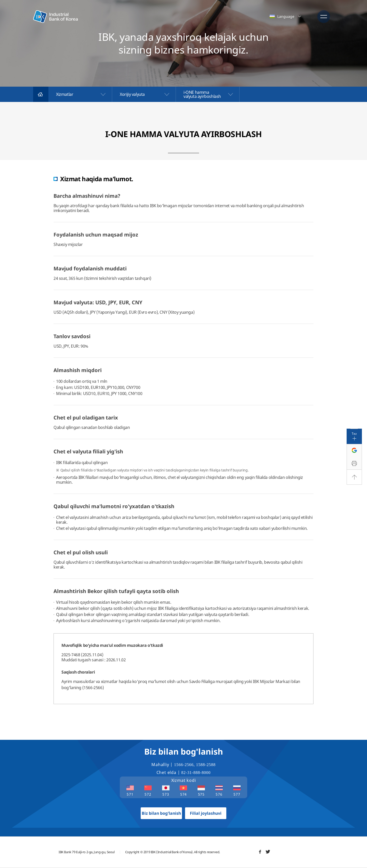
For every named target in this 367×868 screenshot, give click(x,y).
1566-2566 (184, 765)
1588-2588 (206, 765)
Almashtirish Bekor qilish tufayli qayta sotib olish (116, 591)
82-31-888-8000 (196, 773)
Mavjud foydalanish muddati (90, 268)
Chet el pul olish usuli (81, 552)
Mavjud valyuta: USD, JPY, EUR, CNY (98, 302)
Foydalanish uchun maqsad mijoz (96, 235)
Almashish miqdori (78, 370)
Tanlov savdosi (72, 336)
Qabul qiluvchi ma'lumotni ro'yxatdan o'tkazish (114, 506)
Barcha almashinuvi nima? (87, 196)
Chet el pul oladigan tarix (86, 418)
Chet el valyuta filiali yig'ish (88, 451)
